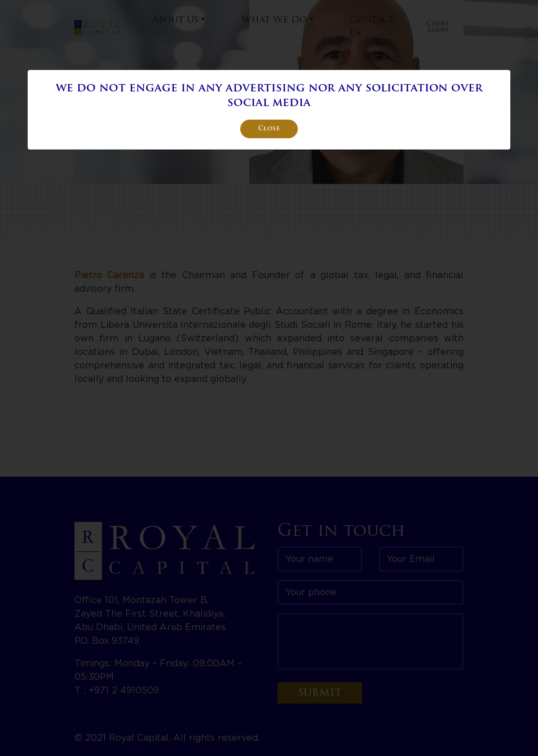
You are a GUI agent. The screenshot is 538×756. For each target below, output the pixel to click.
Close (269, 129)
